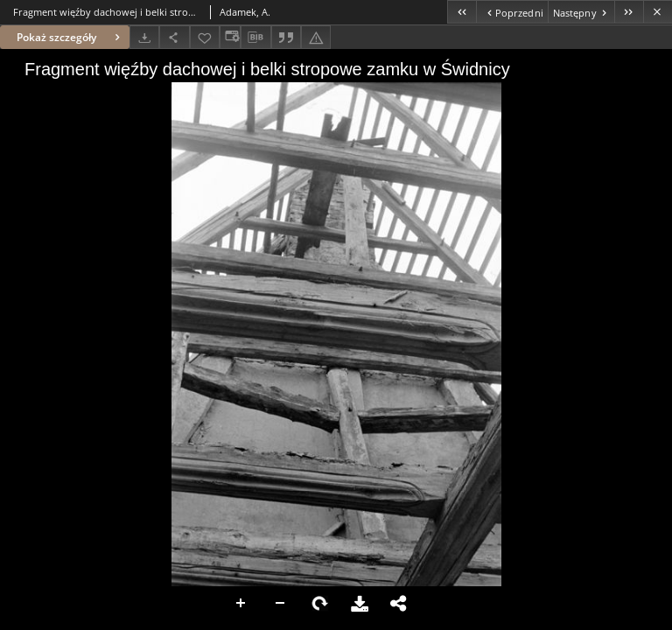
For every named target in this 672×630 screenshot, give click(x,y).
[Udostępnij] (174, 37)
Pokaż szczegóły (70, 37)
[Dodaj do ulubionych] (205, 37)
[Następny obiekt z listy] (581, 12)
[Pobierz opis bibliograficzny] (255, 38)
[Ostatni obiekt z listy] (629, 12)
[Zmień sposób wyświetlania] (230, 37)
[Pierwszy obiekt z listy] (462, 12)
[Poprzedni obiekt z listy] (511, 12)
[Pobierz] (144, 37)
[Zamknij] (658, 12)
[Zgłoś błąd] (316, 37)
